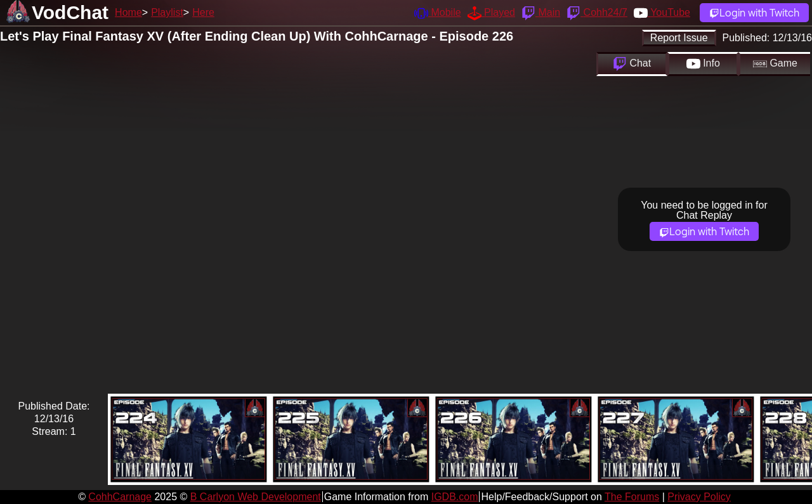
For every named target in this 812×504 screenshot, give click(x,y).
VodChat (70, 12)
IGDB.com (455, 497)
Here (203, 12)
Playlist (167, 12)
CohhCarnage (120, 497)
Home (128, 12)
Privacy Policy (699, 497)
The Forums (632, 497)
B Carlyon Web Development (256, 497)
